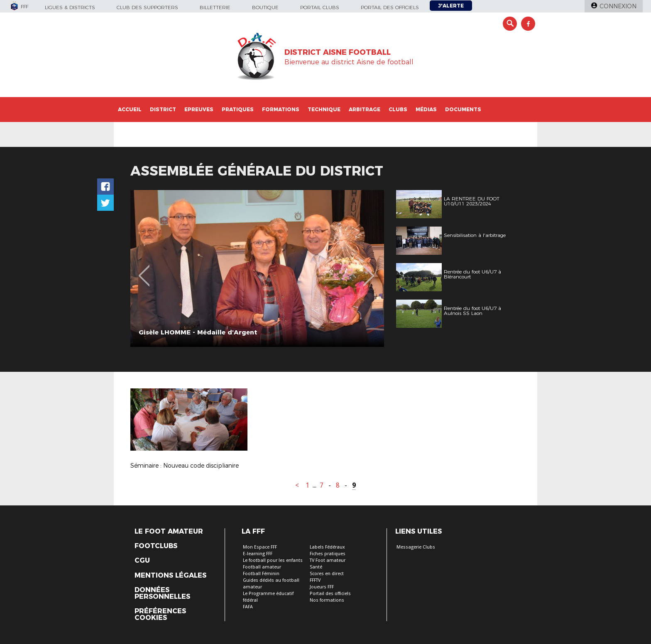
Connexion (618, 6)
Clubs (398, 109)
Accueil (130, 109)
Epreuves (199, 109)
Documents (463, 109)
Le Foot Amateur (169, 532)
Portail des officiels (390, 7)
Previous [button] (144, 270)
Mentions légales (170, 576)
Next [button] (369, 270)
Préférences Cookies (160, 615)
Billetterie (215, 7)
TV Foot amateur (328, 560)
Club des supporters (147, 7)
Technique (324, 109)
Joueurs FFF (322, 587)
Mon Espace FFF (260, 547)
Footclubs (156, 546)
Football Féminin (261, 574)
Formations (281, 109)
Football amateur (262, 567)
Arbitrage (365, 109)
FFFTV (315, 580)
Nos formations (327, 600)
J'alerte (451, 6)
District (163, 109)
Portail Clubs (320, 7)
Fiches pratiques (328, 554)
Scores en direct (327, 574)
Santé (316, 567)
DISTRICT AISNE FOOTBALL (338, 52)
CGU (142, 561)
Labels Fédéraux (327, 547)
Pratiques (238, 109)
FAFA (248, 607)
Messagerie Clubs (416, 547)
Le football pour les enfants (273, 560)
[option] (257, 268)
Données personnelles (162, 593)
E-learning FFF (258, 554)
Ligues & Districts (70, 7)
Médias (426, 109)
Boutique (265, 7)
